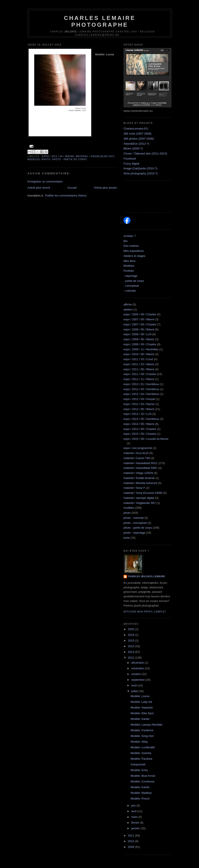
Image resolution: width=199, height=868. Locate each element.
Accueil (72, 188)
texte (127, 538)
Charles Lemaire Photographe (100, 21)
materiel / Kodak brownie (139, 478)
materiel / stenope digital (139, 498)
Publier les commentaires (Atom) (66, 196)
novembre (138, 668)
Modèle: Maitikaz (141, 793)
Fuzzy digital (131, 164)
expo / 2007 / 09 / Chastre (140, 324)
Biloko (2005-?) (133, 148)
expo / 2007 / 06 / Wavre (139, 319)
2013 (131, 652)
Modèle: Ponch (140, 799)
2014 (131, 646)
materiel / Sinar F (134, 488)
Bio (126, 241)
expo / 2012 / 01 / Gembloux (141, 384)
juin (134, 806)
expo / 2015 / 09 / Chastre (140, 434)
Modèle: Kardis (140, 719)
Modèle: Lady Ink (141, 702)
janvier (136, 828)
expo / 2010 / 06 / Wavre (139, 354)
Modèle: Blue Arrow (143, 776)
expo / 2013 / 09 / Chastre (140, 429)
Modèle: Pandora (141, 759)
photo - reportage (134, 533)
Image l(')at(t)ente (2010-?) (140, 168)
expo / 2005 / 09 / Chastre (140, 314)
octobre (136, 674)
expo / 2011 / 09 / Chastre (140, 374)
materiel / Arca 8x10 (136, 453)
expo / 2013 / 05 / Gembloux (141, 419)
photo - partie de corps (69, 159)
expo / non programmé (138, 448)
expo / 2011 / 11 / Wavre (139, 379)
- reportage (130, 276)
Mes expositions (134, 251)
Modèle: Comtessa (142, 781)
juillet (135, 691)
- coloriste (130, 291)
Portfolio (129, 271)
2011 (131, 836)
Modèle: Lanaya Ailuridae (146, 725)
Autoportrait (138, 764)
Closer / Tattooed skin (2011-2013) (145, 153)
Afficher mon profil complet (145, 612)
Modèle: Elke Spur (142, 713)
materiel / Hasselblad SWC (140, 468)
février (136, 823)
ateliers (128, 309)
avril (134, 811)
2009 (131, 847)
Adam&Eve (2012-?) (136, 144)
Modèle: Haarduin (142, 708)
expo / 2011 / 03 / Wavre (139, 364)
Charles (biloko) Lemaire (147, 576)
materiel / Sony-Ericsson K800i (143, 493)
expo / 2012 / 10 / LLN (137, 414)
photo (46, 159)
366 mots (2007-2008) (137, 134)
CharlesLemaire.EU (136, 129)
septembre (138, 680)
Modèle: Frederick (142, 730)
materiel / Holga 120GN (138, 473)
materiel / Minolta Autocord (140, 483)
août (135, 685)
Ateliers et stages (134, 256)
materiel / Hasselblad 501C (95, 156)
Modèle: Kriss (139, 770)
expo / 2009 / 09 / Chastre (140, 344)
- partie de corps (134, 281)
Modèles (129, 266)
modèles (34, 159)
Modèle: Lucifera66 (143, 747)
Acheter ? (130, 236)
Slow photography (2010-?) (141, 173)
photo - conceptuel (135, 523)
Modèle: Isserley (141, 753)
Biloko (71, 32)
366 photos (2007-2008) (139, 139)
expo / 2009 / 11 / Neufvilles (141, 349)
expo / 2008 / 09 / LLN (137, 334)
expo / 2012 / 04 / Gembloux (141, 394)
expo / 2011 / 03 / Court (138, 359)
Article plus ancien (106, 188)
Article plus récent (39, 188)
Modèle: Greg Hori (142, 736)
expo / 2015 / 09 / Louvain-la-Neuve (146, 439)
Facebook (130, 159)
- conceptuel (131, 286)
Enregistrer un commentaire (45, 181)
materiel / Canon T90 (137, 458)
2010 (131, 841)
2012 (131, 658)
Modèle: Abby (139, 742)
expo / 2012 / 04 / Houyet (139, 399)
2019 (131, 635)
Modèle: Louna (140, 696)
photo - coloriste (134, 518)
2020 (131, 629)
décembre (138, 663)
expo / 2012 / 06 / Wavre (58, 156)
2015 (131, 641)
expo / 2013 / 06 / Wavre (139, 424)
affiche (128, 304)
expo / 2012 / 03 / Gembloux (141, 389)
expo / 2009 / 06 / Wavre (139, 339)
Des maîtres (131, 246)
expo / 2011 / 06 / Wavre (139, 369)
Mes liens (130, 261)
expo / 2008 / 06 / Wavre (139, 329)
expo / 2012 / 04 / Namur (139, 404)
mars (135, 817)
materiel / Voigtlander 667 (140, 503)
